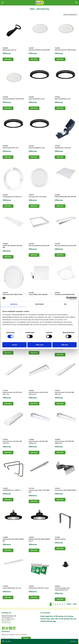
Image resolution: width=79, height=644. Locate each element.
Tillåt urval (40, 345)
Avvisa (15, 345)
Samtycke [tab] (14, 304)
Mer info (8, 59)
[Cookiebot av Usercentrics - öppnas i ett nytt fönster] (68, 298)
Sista (75, 604)
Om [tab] (65, 304)
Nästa (69, 604)
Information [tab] (39, 304)
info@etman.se (6, 622)
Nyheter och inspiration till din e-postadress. (15, 635)
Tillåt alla (64, 345)
